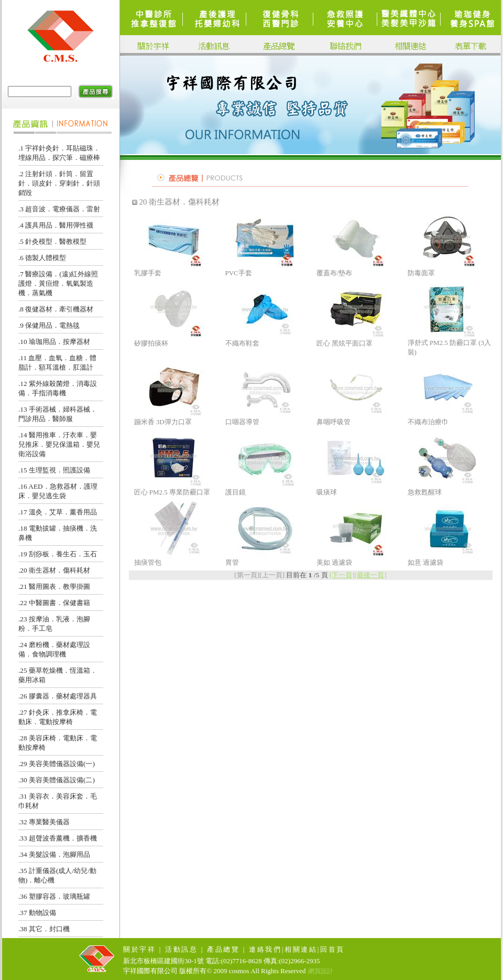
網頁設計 (321, 971)
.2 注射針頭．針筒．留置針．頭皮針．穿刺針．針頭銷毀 (59, 183)
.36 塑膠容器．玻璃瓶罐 (54, 896)
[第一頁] (247, 575)
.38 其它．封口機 (44, 929)
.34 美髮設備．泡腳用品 (54, 854)
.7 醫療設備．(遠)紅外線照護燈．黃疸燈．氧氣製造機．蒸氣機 (58, 283)
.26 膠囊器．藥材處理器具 (58, 696)
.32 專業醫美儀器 (44, 822)
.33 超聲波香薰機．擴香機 (58, 838)
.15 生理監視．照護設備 (54, 470)
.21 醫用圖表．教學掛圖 (54, 586)
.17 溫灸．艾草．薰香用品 (58, 512)
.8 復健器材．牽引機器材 (56, 309)
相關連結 (301, 949)
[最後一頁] (371, 575)
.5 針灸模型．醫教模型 (52, 241)
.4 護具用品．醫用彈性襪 (56, 225)
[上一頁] (272, 575)
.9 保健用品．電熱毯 (49, 325)
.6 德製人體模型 (42, 258)
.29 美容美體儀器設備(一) (57, 764)
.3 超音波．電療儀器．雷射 (59, 209)
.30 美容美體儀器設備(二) (57, 780)
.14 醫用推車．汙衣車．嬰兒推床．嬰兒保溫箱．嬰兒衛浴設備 (59, 444)
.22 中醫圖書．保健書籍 (54, 603)
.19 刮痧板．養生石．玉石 (58, 554)
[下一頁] (342, 575)
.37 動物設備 (37, 913)
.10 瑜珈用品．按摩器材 (54, 342)
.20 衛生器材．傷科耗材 (54, 570)
